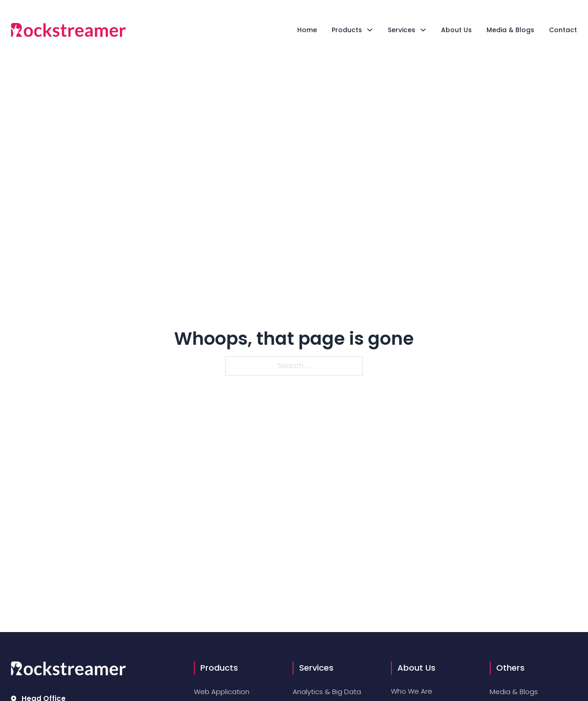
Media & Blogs (510, 30)
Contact (563, 30)
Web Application (222, 692)
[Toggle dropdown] (370, 30)
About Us (456, 30)
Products (347, 30)
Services (401, 30)
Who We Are (412, 691)
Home (307, 30)
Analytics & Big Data (327, 692)
